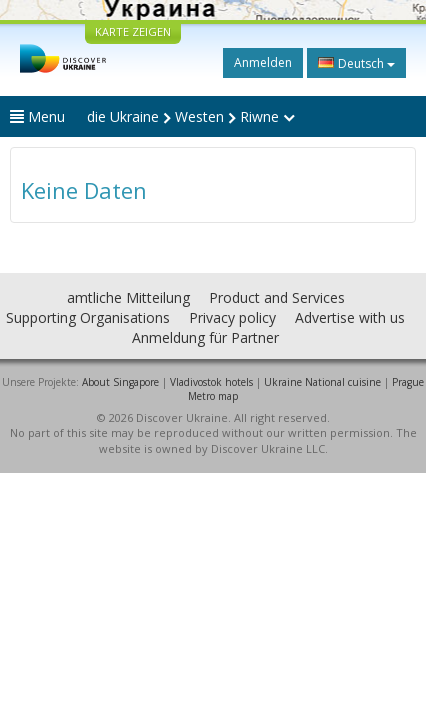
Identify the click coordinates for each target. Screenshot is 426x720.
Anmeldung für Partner (205, 337)
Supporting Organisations (88, 317)
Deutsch (356, 63)
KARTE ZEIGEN (133, 31)
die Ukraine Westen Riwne (191, 116)
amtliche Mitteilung (128, 297)
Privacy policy (232, 317)
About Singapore (120, 382)
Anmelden (263, 62)
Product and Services (277, 297)
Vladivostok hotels (211, 382)
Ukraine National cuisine (322, 382)
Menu (37, 116)
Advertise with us (350, 317)
